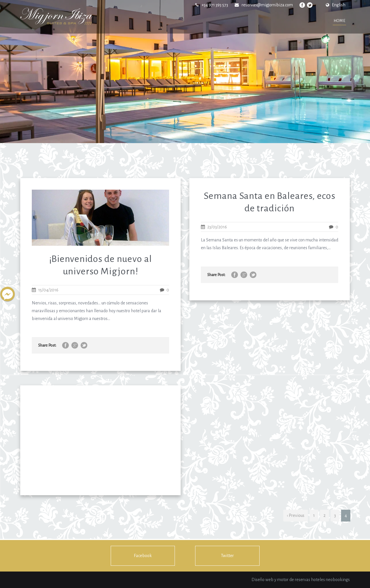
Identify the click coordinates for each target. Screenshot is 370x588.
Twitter (227, 556)
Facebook (143, 556)
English (336, 5)
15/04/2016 (48, 290)
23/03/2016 (217, 227)
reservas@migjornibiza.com (267, 5)
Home (340, 21)
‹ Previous (296, 515)
